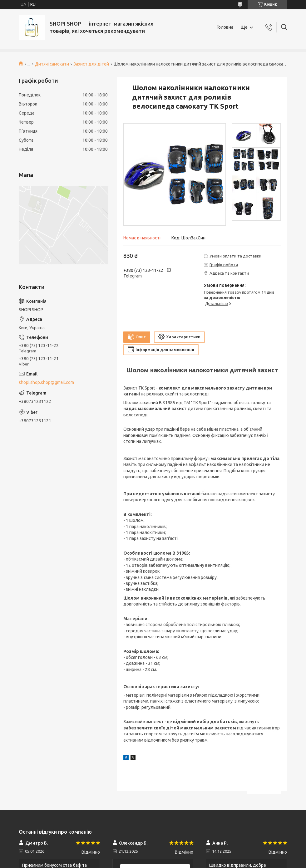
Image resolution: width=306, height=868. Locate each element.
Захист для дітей (91, 64)
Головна (225, 27)
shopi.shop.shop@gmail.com (46, 382)
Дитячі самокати (52, 64)
